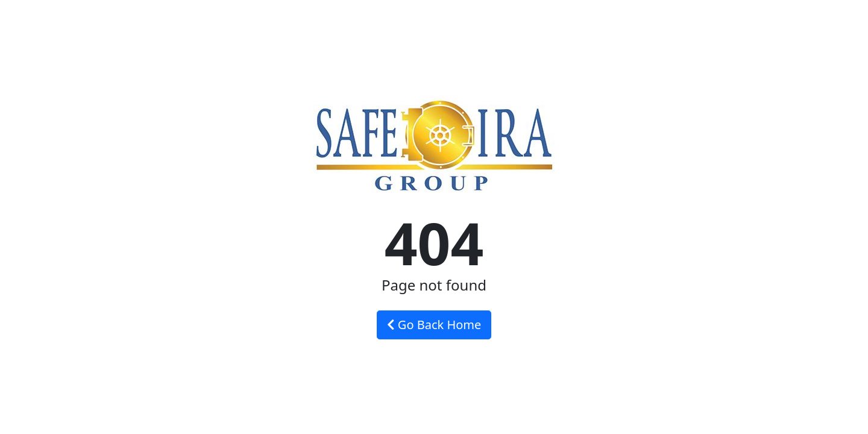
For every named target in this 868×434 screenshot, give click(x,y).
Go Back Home (434, 325)
